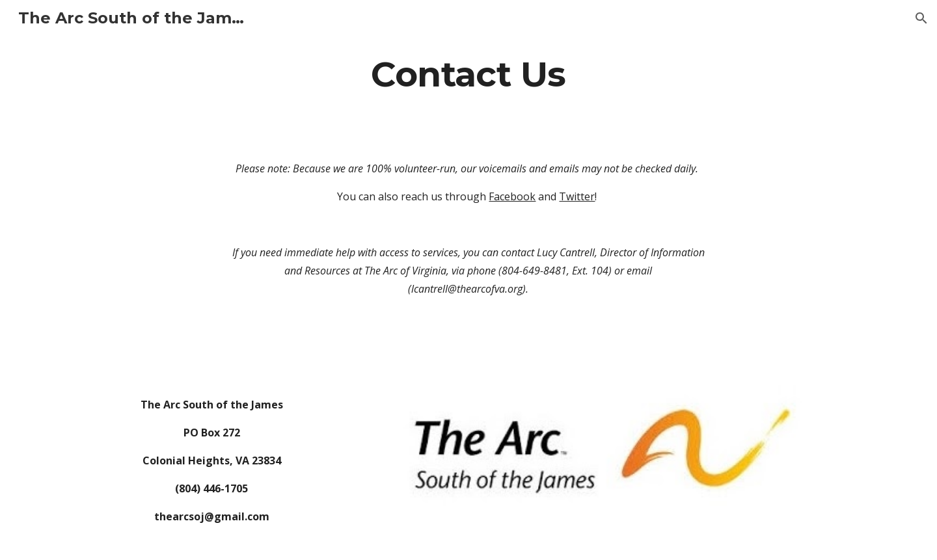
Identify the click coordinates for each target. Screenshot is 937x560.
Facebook (512, 196)
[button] (921, 18)
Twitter (577, 196)
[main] (468, 74)
